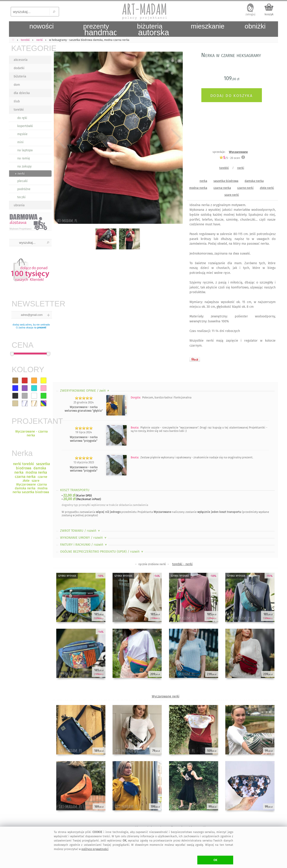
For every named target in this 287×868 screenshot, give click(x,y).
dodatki (19, 68)
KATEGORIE (31, 48)
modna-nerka (198, 188)
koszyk (269, 14)
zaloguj (250, 14)
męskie (22, 134)
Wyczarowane (238, 152)
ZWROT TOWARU (80, 531)
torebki (19, 110)
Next (175, 139)
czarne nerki (245, 188)
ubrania (19, 205)
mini (20, 142)
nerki (241, 168)
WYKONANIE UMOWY (84, 538)
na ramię (24, 158)
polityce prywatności (95, 849)
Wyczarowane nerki (166, 696)
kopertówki (25, 126)
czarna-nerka (222, 188)
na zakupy (24, 166)
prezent (41, 328)
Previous (60, 139)
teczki (21, 197)
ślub (17, 101)
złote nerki (267, 188)
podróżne (24, 189)
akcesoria (21, 60)
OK (215, 860)
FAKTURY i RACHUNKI (84, 545)
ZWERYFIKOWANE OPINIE (85, 391)
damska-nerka (254, 181)
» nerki (20, 174)
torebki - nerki (182, 564)
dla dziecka (22, 93)
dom (17, 85)
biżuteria (20, 76)
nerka (203, 181)
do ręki (22, 118)
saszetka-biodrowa (226, 181)
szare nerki (232, 195)
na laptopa (25, 150)
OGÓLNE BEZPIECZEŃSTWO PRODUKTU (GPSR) (102, 552)
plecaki (22, 181)
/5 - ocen (230, 158)
